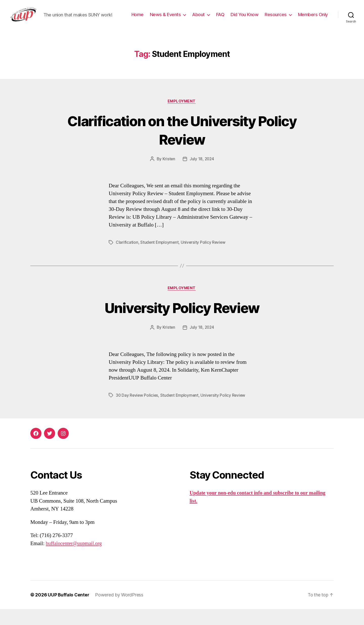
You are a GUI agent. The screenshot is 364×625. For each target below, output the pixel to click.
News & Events (202, 19)
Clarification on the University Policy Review (182, 145)
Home (174, 19)
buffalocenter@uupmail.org (75, 559)
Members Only (313, 26)
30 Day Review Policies (137, 411)
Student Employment (160, 258)
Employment (182, 117)
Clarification (127, 258)
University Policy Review (204, 258)
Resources (312, 19)
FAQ (256, 19)
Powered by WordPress (120, 611)
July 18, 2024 (202, 175)
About (235, 19)
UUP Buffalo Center (69, 611)
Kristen (168, 175)
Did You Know (281, 19)
